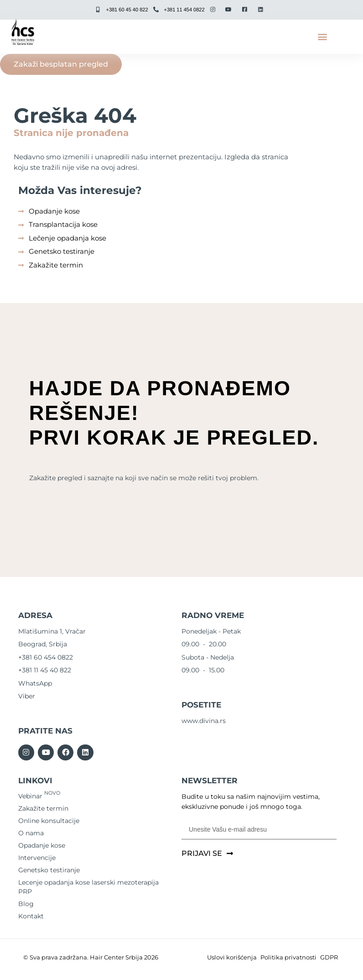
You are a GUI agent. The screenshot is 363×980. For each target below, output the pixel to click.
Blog (26, 904)
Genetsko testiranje (49, 870)
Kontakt (31, 916)
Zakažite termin (43, 808)
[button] (322, 37)
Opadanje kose (42, 845)
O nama (31, 833)
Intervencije (37, 858)
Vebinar (39, 796)
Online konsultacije (49, 821)
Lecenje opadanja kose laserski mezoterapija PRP (88, 887)
